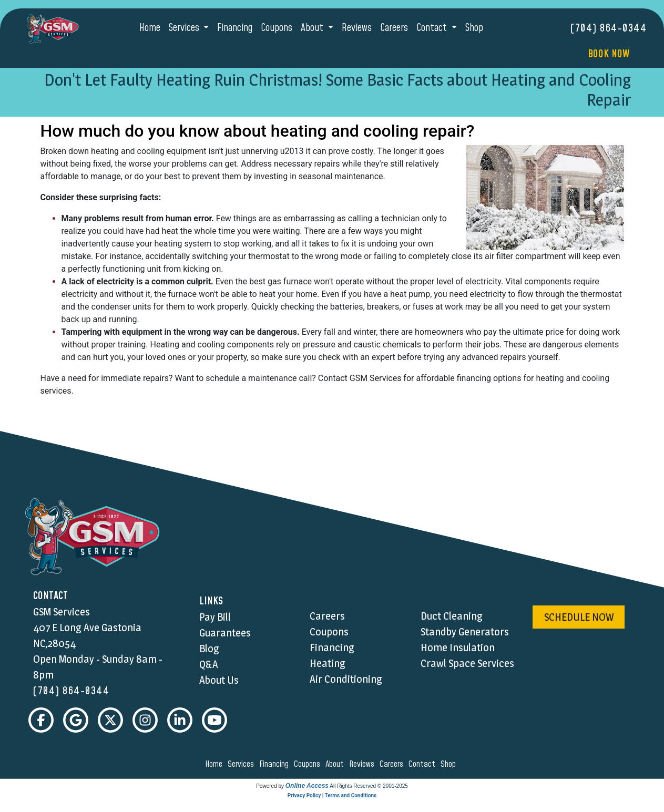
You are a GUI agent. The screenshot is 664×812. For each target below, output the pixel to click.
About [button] (313, 28)
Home (150, 28)
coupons (309, 764)
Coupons (277, 28)
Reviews (357, 28)
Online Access (307, 786)
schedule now (579, 617)
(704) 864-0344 (609, 28)
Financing (235, 28)
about (336, 764)
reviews (363, 764)
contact (423, 764)
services (242, 764)
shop (450, 764)
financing (275, 764)
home (215, 764)
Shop (474, 28)
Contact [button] (433, 28)
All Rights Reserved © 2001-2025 (369, 786)
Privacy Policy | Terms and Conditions (332, 795)
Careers (394, 28)
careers (393, 764)
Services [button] (185, 28)
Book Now (609, 54)
